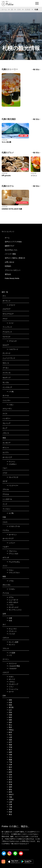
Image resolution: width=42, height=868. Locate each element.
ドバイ (10, 323)
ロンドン (11, 644)
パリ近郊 (11, 653)
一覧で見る (36, 70)
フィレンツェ (12, 689)
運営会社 (8, 274)
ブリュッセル (12, 554)
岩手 (9, 742)
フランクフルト (13, 573)
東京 (9, 814)
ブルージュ (12, 551)
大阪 (9, 797)
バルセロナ (12, 668)
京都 (9, 804)
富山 (9, 725)
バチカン (11, 682)
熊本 (9, 727)
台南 (9, 618)
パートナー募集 (10, 254)
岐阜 (9, 732)
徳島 (9, 700)
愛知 (9, 790)
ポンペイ (11, 679)
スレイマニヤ (12, 477)
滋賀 (9, 740)
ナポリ (10, 677)
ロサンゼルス (12, 602)
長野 (9, 787)
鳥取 (9, 705)
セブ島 (10, 513)
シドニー (11, 543)
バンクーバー (12, 485)
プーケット (12, 631)
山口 (9, 710)
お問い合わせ (10, 262)
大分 (9, 757)
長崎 (9, 809)
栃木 (9, 767)
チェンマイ (12, 629)
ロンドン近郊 (12, 642)
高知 (9, 712)
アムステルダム (13, 562)
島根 (9, 812)
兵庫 (9, 765)
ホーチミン (12, 535)
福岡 (9, 752)
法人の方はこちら (11, 250)
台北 (9, 621)
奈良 (9, 780)
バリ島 (10, 392)
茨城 (9, 785)
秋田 (9, 717)
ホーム (4, 10)
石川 (9, 777)
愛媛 (9, 760)
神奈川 (10, 794)
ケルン (10, 570)
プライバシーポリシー (13, 270)
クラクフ (11, 305)
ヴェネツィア (12, 684)
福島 (9, 720)
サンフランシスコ (14, 610)
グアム (10, 597)
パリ (9, 655)
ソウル (10, 581)
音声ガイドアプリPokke (13, 242)
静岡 (9, 772)
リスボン (11, 589)
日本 (19, 10)
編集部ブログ (10, 246)
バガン (10, 405)
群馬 (9, 792)
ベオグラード (12, 349)
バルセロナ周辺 (13, 666)
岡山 (9, 770)
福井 (9, 722)
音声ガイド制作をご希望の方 (15, 258)
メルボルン (12, 464)
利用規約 (8, 266)
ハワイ (10, 605)
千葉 (9, 762)
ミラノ (10, 687)
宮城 (9, 747)
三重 (9, 807)
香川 (9, 750)
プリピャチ (12, 341)
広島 (9, 775)
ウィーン (11, 462)
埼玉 (9, 735)
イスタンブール (13, 526)
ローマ (10, 692)
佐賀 (9, 702)
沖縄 (9, 755)
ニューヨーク (12, 600)
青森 (9, 745)
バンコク (11, 634)
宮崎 (9, 715)
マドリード (12, 663)
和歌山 (10, 730)
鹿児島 (10, 707)
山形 (9, 737)
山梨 (9, 802)
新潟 (9, 782)
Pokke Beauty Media (12, 278)
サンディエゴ (12, 607)
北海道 (28, 10)
